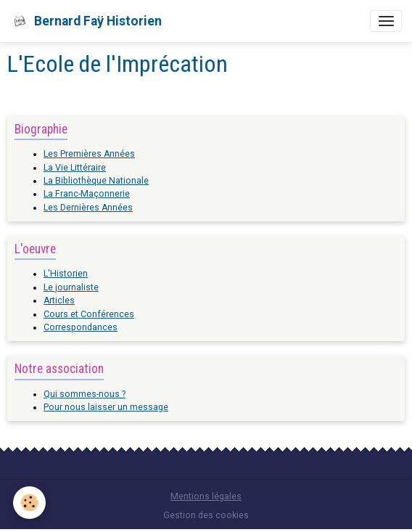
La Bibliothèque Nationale (96, 181)
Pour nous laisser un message (106, 407)
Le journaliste (71, 287)
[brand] (86, 21)
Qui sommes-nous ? (85, 394)
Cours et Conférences (89, 314)
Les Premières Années (89, 154)
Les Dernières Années (88, 208)
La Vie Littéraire (75, 168)
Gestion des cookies (206, 515)
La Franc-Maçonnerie (87, 194)
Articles (59, 300)
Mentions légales (206, 496)
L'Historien (66, 274)
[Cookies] (29, 503)
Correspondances (81, 327)
